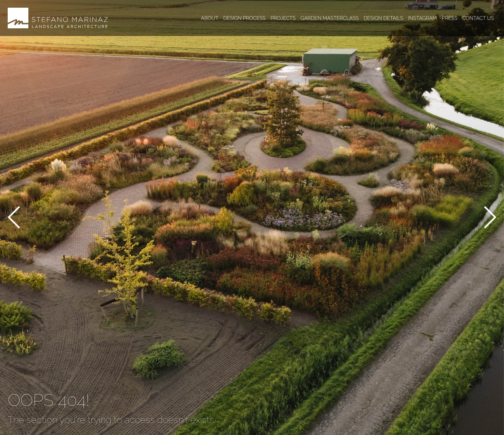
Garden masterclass (330, 18)
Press (449, 18)
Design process (244, 18)
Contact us (478, 18)
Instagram (422, 18)
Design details (383, 18)
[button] (14, 218)
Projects (283, 18)
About (210, 18)
